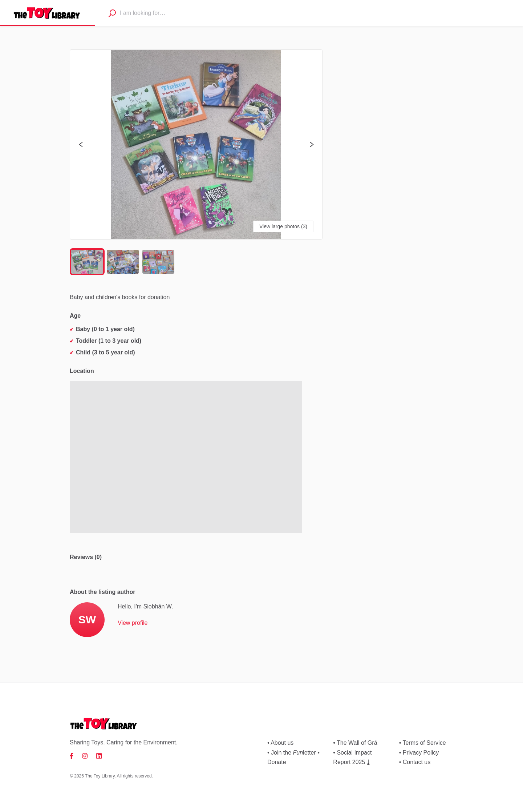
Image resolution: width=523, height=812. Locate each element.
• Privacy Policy (419, 753)
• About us (280, 743)
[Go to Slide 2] (123, 262)
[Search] (112, 13)
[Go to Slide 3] (158, 262)
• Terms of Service (423, 743)
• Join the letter (292, 753)
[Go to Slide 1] (87, 262)
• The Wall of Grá (355, 743)
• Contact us (415, 762)
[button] (196, 144)
